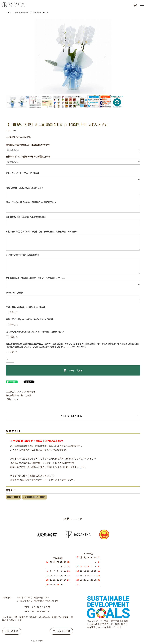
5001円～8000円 (13, 497)
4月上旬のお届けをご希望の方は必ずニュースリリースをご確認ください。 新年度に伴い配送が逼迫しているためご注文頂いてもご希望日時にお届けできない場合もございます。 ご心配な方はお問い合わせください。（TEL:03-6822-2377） (73, 345)
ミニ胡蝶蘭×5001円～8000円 (34, 497)
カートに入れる (73, 370)
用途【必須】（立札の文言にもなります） (25, 188)
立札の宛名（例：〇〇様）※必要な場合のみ (26, 217)
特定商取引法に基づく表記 (19, 395)
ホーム (8, 13)
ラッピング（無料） (15, 293)
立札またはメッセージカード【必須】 (23, 173)
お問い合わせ (12, 631)
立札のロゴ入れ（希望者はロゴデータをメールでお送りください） (36, 278)
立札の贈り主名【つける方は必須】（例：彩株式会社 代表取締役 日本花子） (42, 232)
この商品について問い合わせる (21, 392)
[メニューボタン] (142, 5)
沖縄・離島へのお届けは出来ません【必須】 (26, 307)
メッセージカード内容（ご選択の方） (23, 255)
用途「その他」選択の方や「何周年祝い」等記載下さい (31, 202)
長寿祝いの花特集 (22, 13)
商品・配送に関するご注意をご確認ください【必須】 (30, 319)
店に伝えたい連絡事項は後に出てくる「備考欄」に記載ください (35, 332)
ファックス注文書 (61, 631)
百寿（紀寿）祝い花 (40, 13)
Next (105, 57)
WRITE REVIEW (72, 416)
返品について (12, 399)
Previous (41, 57)
